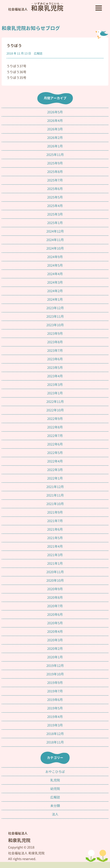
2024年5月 (55, 265)
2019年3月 (55, 725)
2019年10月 (55, 674)
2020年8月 (55, 598)
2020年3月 (55, 640)
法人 (55, 814)
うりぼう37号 (16, 66)
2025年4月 (55, 206)
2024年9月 (55, 257)
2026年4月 (55, 121)
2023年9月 (55, 334)
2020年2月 (55, 649)
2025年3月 (55, 214)
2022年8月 (55, 427)
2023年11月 (55, 317)
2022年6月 (55, 444)
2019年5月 (55, 708)
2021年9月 (55, 512)
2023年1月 (55, 393)
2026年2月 (55, 138)
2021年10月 (55, 504)
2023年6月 (55, 359)
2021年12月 (55, 487)
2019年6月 (55, 700)
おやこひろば (55, 772)
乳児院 (55, 780)
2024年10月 (55, 248)
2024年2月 (55, 291)
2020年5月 (55, 623)
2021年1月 (55, 563)
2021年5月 (55, 538)
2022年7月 (55, 436)
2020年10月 (55, 580)
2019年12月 (55, 666)
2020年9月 (55, 589)
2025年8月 (55, 172)
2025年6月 (55, 189)
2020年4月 (55, 632)
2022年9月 (55, 419)
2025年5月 (55, 197)
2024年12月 (55, 231)
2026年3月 (55, 129)
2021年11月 (55, 495)
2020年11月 (55, 572)
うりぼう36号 (16, 72)
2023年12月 (55, 308)
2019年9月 (55, 683)
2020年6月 (55, 615)
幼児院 (55, 789)
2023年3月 (55, 385)
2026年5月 (55, 112)
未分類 (55, 806)
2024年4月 (55, 274)
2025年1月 (55, 223)
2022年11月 (55, 402)
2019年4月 (55, 717)
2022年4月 (55, 461)
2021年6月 (55, 529)
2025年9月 (55, 163)
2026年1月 (55, 146)
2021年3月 (55, 555)
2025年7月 (55, 180)
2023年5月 (55, 368)
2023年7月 (55, 351)
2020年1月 (55, 657)
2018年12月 (55, 734)
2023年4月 (55, 376)
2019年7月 (55, 691)
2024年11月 (55, 240)
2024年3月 (55, 282)
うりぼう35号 (16, 78)
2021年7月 (55, 521)
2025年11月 (55, 155)
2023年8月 (55, 342)
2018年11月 (55, 742)
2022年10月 (55, 410)
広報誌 (38, 54)
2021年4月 (55, 546)
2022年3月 (55, 470)
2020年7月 (55, 606)
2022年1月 (55, 478)
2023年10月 (55, 325)
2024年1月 (55, 299)
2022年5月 (55, 453)
